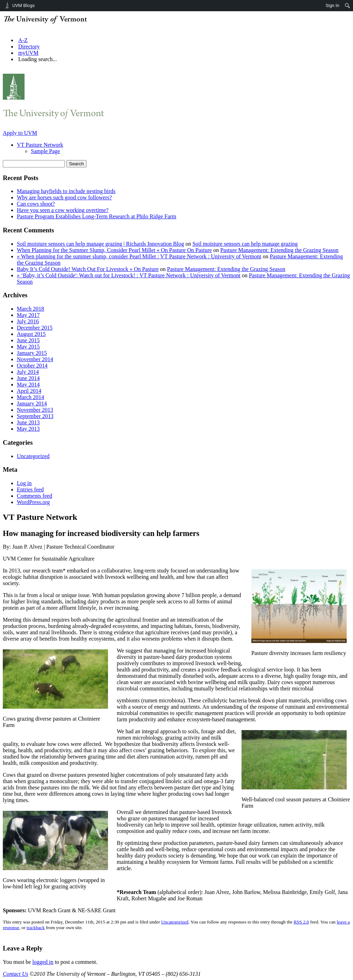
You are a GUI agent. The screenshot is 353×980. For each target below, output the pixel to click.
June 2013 (28, 422)
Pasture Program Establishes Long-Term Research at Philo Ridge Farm (97, 216)
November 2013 (35, 410)
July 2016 (28, 321)
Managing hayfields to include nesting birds (66, 191)
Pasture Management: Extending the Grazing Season (279, 250)
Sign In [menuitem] (332, 5)
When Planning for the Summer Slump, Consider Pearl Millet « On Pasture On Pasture (114, 250)
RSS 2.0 (301, 922)
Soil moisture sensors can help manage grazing (245, 244)
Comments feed (35, 496)
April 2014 (29, 391)
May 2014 (28, 385)
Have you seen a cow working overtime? (63, 210)
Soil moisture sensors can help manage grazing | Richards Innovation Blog (100, 244)
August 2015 (31, 334)
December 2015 (35, 328)
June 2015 (28, 340)
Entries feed (30, 489)
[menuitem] (348, 6)
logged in (43, 962)
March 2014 (30, 397)
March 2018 (30, 309)
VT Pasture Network (40, 145)
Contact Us (15, 974)
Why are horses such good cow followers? (64, 197)
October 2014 (32, 366)
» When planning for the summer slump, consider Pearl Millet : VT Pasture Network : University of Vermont (139, 256)
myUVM (28, 53)
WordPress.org (33, 502)
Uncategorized (33, 456)
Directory (29, 47)
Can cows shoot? (36, 204)
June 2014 (28, 378)
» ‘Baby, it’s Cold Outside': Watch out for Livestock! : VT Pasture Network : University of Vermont (129, 275)
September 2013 (35, 416)
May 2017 (28, 315)
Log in (24, 483)
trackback (36, 928)
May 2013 (28, 429)
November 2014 (35, 359)
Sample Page (45, 151)
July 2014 (28, 372)
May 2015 (28, 347)
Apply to (20, 133)
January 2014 (32, 403)
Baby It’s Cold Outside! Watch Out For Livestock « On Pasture (88, 269)
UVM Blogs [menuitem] (23, 5)
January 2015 (32, 353)
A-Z (23, 40)
